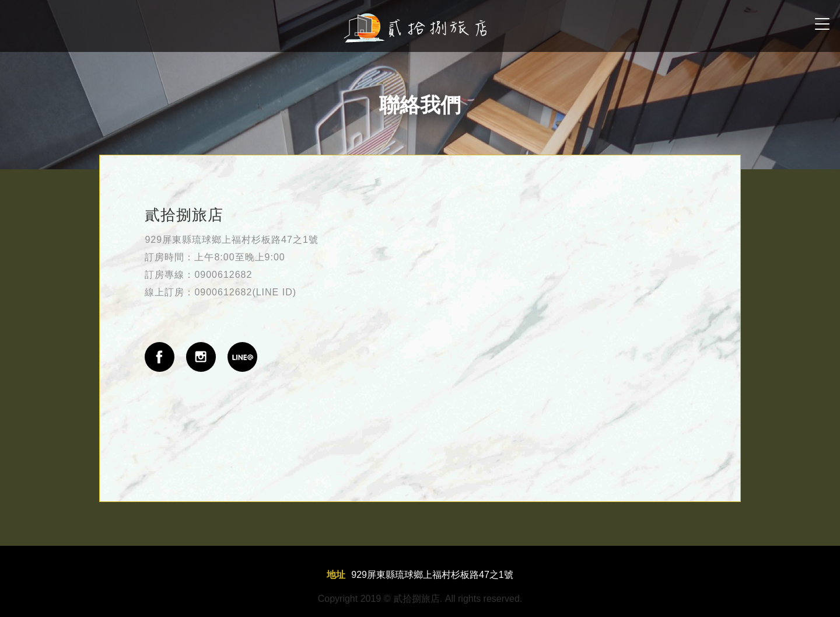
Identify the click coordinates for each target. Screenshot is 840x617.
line (242, 357)
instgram (201, 357)
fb (160, 357)
